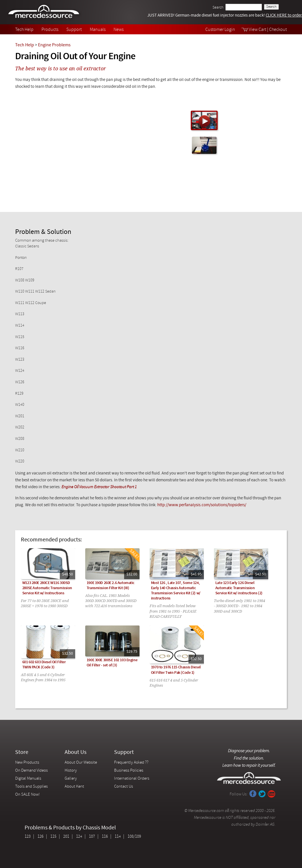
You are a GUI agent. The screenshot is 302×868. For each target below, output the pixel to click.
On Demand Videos (32, 771)
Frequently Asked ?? (131, 763)
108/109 (134, 837)
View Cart (258, 30)
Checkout (278, 30)
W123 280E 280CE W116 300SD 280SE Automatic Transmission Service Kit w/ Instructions (47, 588)
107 (92, 837)
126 (40, 837)
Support (74, 30)
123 (28, 837)
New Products (27, 763)
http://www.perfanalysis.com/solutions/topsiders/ (201, 505)
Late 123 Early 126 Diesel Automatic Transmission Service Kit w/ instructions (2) (239, 588)
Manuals (98, 30)
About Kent (74, 787)
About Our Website (81, 763)
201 (66, 837)
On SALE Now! (27, 795)
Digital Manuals (28, 779)
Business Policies (129, 771)
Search (218, 8)
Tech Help (24, 30)
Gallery (71, 779)
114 (118, 837)
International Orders (132, 779)
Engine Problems (54, 45)
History (71, 771)
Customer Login (220, 30)
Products (50, 30)
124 (79, 837)
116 (105, 837)
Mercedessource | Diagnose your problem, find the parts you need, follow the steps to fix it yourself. (44, 12)
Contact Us (124, 787)
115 (53, 837)
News (119, 30)
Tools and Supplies (31, 787)
